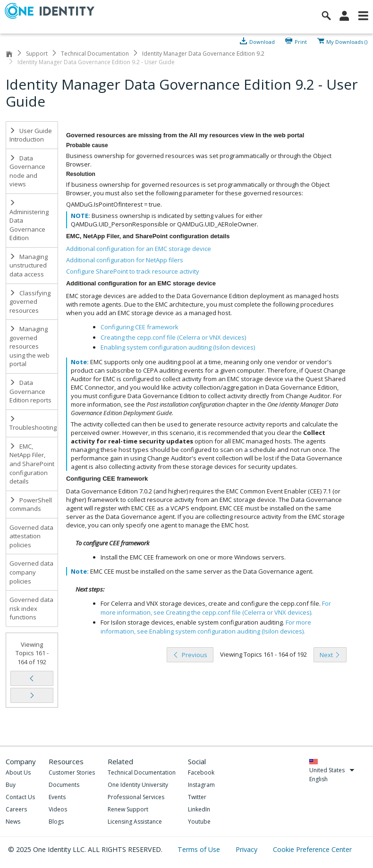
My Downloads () (347, 41)
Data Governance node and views (27, 171)
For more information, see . (216, 608)
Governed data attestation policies (31, 536)
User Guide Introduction (31, 135)
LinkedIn (199, 809)
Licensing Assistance (135, 822)
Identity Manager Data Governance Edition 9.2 (203, 54)
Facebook (201, 772)
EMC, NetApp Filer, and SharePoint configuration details (32, 464)
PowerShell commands (31, 505)
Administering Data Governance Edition (29, 221)
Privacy (247, 849)
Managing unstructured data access (29, 265)
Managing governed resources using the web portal (30, 346)
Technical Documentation (95, 54)
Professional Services (136, 797)
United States (332, 770)
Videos (58, 809)
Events (57, 797)
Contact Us (20, 797)
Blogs (56, 822)
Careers (16, 809)
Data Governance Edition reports (30, 391)
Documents (64, 785)
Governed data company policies (31, 572)
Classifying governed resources (30, 302)
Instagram (201, 785)
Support (37, 54)
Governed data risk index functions (31, 608)
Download (262, 41)
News (13, 822)
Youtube (199, 822)
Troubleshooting (33, 424)
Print (301, 41)
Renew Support (128, 809)
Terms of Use (200, 849)
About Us (18, 772)
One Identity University (138, 785)
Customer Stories (72, 772)
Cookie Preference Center (312, 849)
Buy (11, 785)
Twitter (197, 797)
